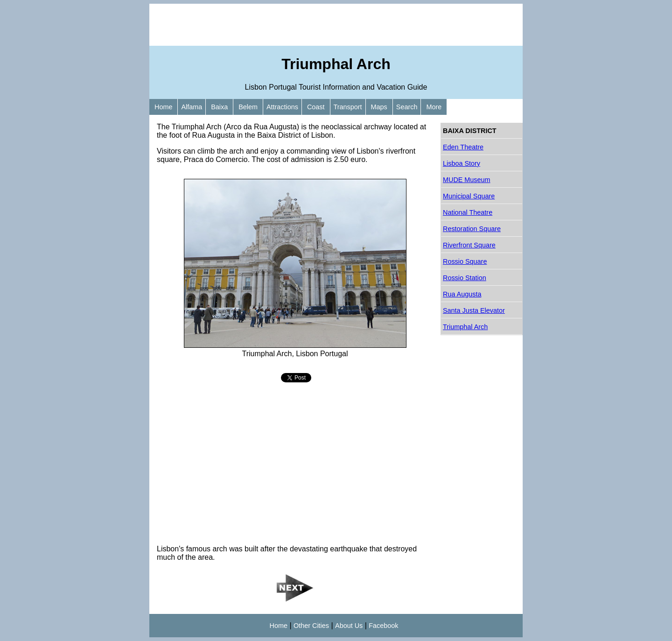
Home (163, 107)
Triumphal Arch (465, 327)
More (434, 107)
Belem (248, 107)
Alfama (192, 107)
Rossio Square (465, 261)
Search (407, 107)
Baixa (219, 107)
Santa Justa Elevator (474, 310)
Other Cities (311, 626)
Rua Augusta (462, 294)
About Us (349, 626)
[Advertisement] (336, 25)
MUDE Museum (467, 180)
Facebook (383, 626)
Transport (348, 107)
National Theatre (468, 212)
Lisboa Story (462, 163)
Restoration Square (472, 229)
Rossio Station (465, 278)
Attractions (282, 107)
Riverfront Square (469, 245)
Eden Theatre (463, 147)
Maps (379, 107)
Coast (316, 107)
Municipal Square (469, 196)
